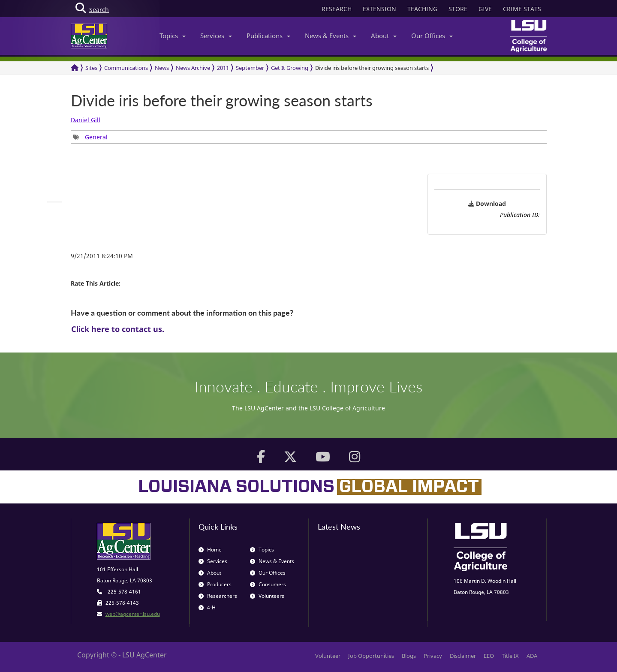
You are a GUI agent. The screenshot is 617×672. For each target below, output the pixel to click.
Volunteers (267, 596)
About (384, 36)
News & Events (331, 36)
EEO (489, 656)
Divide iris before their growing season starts (372, 68)
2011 (223, 68)
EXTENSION (379, 9)
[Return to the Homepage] (75, 68)
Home (210, 550)
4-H (207, 607)
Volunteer (328, 656)
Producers (215, 584)
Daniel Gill (86, 120)
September (250, 68)
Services (216, 36)
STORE (458, 9)
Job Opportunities (371, 656)
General (96, 137)
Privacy (433, 656)
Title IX (510, 656)
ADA (532, 656)
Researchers (218, 596)
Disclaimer (463, 656)
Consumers (268, 584)
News (162, 68)
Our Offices (432, 36)
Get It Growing (290, 68)
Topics (173, 36)
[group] (90, 137)
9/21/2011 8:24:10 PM (102, 256)
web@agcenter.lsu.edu (133, 614)
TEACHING (422, 9)
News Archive (193, 68)
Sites (91, 68)
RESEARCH (337, 9)
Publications (268, 36)
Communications (126, 68)
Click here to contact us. (118, 329)
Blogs (409, 656)
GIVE (485, 9)
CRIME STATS (522, 9)
